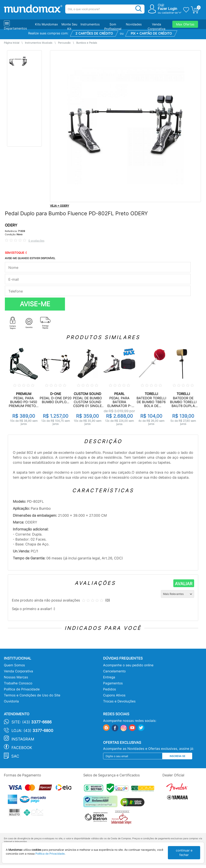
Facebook (22, 748)
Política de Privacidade (22, 689)
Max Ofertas (185, 24)
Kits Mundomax (46, 24)
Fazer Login (167, 9)
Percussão (64, 43)
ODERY (11, 225)
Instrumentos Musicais (39, 43)
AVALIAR (184, 584)
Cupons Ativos (114, 695)
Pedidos (110, 689)
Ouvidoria (11, 701)
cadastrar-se (170, 13)
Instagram (23, 739)
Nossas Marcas (16, 677)
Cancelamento (114, 671)
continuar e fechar (184, 853)
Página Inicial (12, 43)
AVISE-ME (35, 304)
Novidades (134, 24)
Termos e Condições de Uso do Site (32, 695)
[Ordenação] (178, 594)
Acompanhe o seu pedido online (128, 665)
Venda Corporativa (18, 671)
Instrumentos (90, 24)
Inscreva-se (177, 756)
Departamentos (15, 28)
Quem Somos (14, 665)
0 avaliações (36, 241)
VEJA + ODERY (60, 206)
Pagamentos (113, 683)
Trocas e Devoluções (119, 701)
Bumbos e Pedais (87, 43)
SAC (15, 756)
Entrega (109, 677)
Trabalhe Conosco (18, 683)
